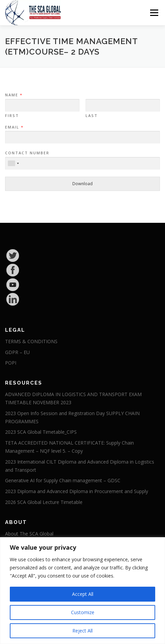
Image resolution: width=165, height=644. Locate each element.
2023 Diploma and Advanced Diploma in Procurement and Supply (77, 491)
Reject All (82, 631)
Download (82, 184)
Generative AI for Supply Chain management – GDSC (63, 480)
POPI (11, 363)
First (12, 116)
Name (14, 95)
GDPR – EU (17, 352)
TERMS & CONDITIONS (31, 341)
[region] (82, 591)
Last (92, 116)
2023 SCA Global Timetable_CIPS (41, 432)
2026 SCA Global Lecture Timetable (44, 502)
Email (14, 127)
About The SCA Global (29, 534)
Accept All (83, 594)
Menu (154, 13)
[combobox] (13, 163)
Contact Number (27, 153)
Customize (83, 612)
